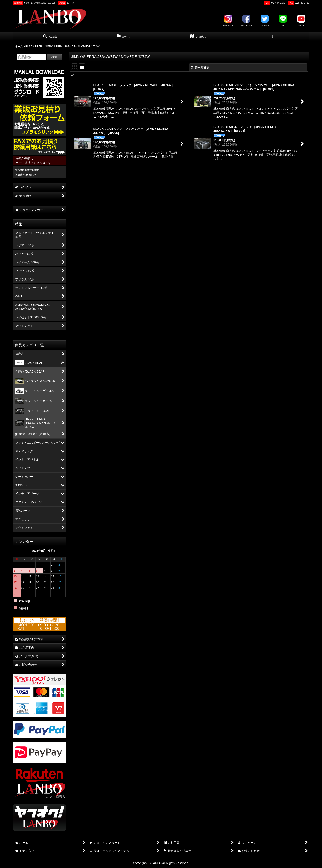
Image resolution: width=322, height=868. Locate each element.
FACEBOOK (247, 20)
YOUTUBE (301, 20)
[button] (50, 37)
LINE (283, 20)
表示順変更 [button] (200, 67)
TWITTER (265, 20)
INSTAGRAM (228, 20)
